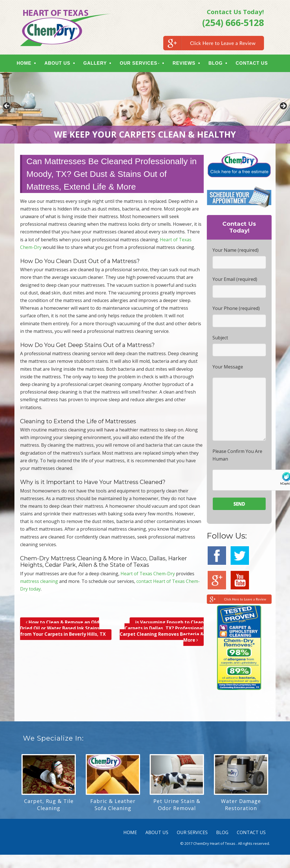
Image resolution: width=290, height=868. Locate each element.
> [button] (283, 108)
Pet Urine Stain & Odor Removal (177, 806)
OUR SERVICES (142, 64)
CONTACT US (255, 64)
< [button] (7, 108)
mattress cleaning (39, 582)
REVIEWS (187, 64)
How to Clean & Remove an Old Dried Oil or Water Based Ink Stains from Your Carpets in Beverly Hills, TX (63, 630)
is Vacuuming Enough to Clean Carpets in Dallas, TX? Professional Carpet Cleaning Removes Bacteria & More (162, 632)
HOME (27, 64)
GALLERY (98, 64)
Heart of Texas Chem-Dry (148, 575)
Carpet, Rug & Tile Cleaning (49, 806)
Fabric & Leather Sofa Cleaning (113, 806)
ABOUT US (61, 64)
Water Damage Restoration (241, 806)
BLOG (219, 64)
